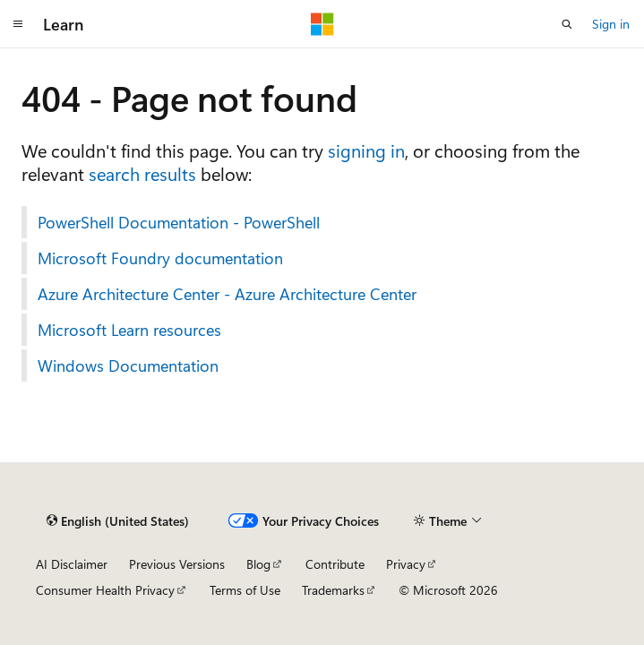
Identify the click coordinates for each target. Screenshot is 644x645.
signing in (366, 150)
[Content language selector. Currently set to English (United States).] (118, 520)
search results (142, 173)
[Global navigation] (18, 24)
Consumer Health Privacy (105, 590)
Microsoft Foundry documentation (160, 258)
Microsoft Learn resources (129, 330)
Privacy (406, 564)
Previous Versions (177, 564)
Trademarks (333, 590)
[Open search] (567, 24)
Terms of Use (245, 590)
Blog (258, 564)
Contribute (335, 564)
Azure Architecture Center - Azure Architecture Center (227, 294)
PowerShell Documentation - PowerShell (179, 222)
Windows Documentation (128, 365)
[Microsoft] (322, 24)
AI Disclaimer (72, 564)
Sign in (611, 24)
